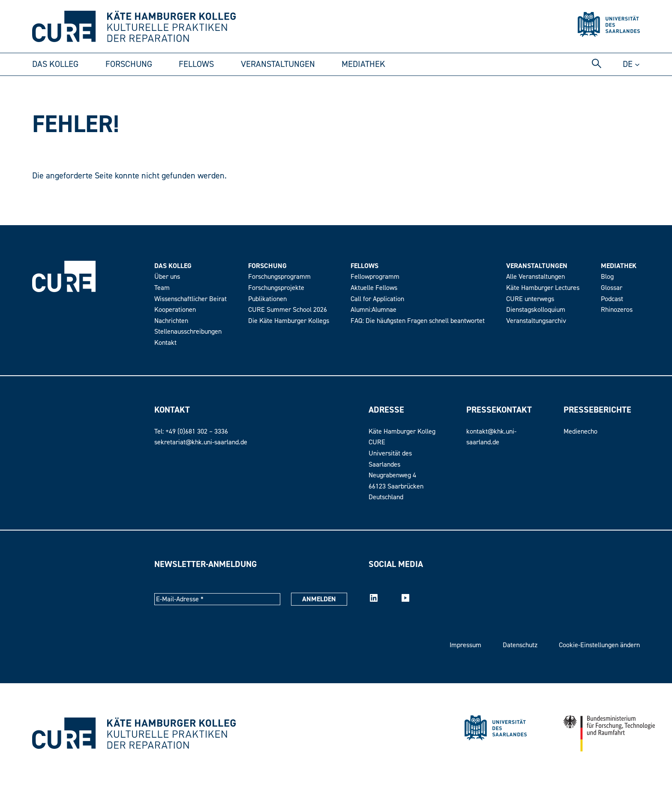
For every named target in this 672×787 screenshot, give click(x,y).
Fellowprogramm (375, 277)
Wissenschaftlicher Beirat (190, 299)
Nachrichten (171, 321)
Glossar (612, 288)
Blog (607, 277)
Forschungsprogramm (279, 277)
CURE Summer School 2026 (288, 310)
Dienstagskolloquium (536, 310)
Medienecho (580, 431)
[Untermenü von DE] (637, 64)
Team (162, 288)
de (628, 64)
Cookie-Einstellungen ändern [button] (599, 645)
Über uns (167, 277)
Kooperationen (175, 310)
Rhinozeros (617, 310)
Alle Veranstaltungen (535, 277)
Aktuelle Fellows (374, 288)
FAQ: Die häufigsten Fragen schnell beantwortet (418, 321)
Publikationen (267, 299)
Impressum (465, 645)
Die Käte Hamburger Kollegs (289, 321)
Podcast (612, 299)
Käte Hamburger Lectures (543, 288)
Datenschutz (520, 645)
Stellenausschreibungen (188, 332)
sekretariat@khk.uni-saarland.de (201, 442)
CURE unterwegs (530, 299)
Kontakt (165, 343)
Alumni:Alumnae (373, 310)
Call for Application (377, 299)
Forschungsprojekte (276, 288)
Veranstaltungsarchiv (536, 321)
